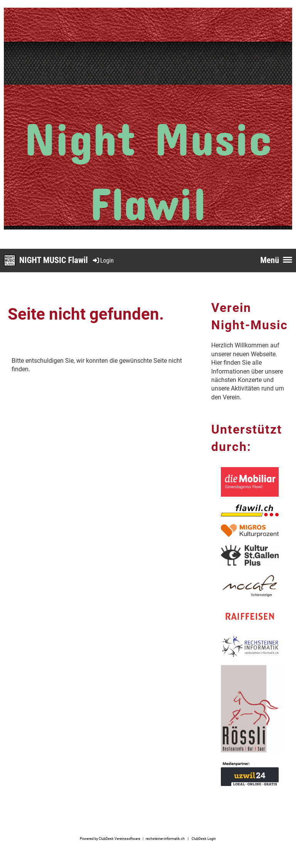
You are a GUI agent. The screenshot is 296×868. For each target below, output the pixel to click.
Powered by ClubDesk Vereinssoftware (110, 839)
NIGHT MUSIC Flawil (54, 260)
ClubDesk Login (204, 839)
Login (103, 261)
